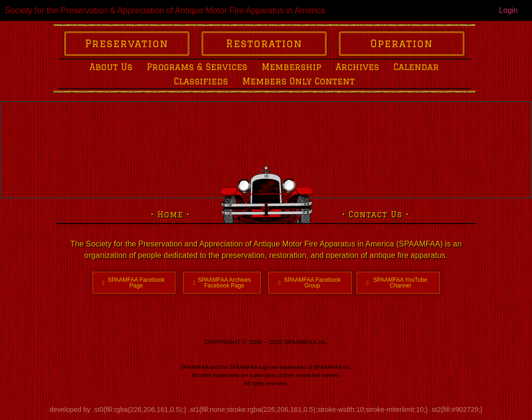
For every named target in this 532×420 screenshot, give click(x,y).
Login (508, 10)
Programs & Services (197, 67)
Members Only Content (298, 81)
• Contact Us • (376, 215)
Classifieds (201, 81)
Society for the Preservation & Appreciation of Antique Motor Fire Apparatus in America (165, 10)
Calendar (416, 67)
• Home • (170, 215)
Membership (292, 67)
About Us (111, 67)
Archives (357, 67)
